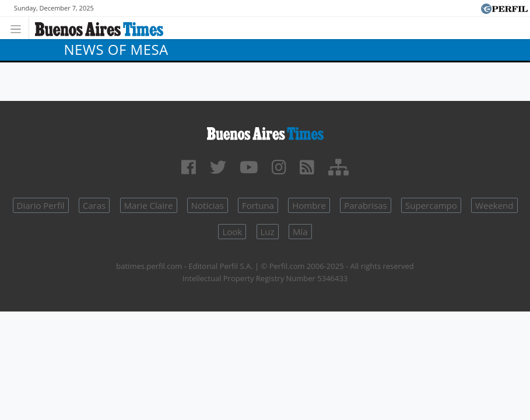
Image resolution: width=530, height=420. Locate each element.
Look (232, 232)
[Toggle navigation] (19, 28)
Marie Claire (149, 205)
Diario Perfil (41, 205)
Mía (300, 232)
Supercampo (431, 205)
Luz (268, 232)
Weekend (494, 205)
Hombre (309, 205)
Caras (94, 205)
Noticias (208, 205)
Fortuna (258, 205)
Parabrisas (366, 205)
